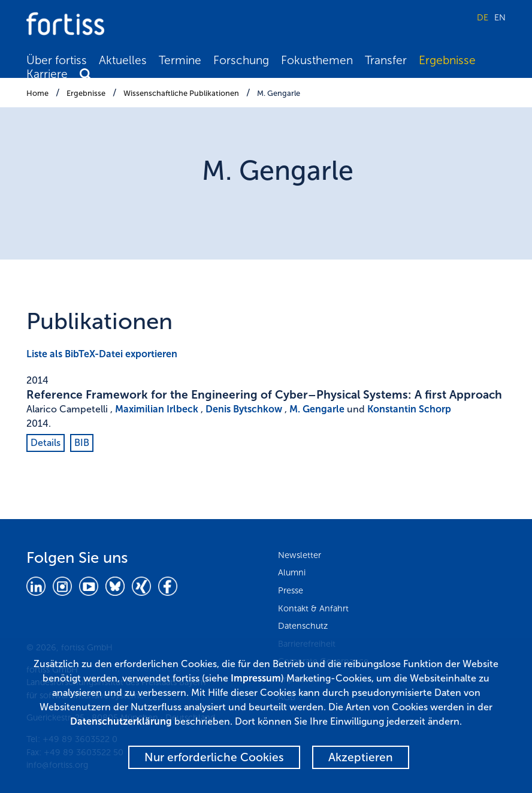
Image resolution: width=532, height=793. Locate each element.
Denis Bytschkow (244, 409)
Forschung (241, 60)
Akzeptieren (361, 757)
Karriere (47, 74)
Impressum (256, 678)
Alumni (292, 572)
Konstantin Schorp (409, 409)
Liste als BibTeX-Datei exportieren (102, 354)
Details (46, 443)
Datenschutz (303, 626)
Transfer (386, 60)
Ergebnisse (447, 60)
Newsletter (300, 555)
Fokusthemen (317, 60)
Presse (291, 590)
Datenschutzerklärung (121, 721)
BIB (82, 443)
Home (37, 93)
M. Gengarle (279, 93)
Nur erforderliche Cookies (214, 757)
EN (500, 17)
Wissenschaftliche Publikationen (181, 93)
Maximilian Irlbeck (157, 409)
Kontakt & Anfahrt (313, 608)
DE (483, 17)
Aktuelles (123, 60)
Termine (180, 60)
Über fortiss (57, 60)
